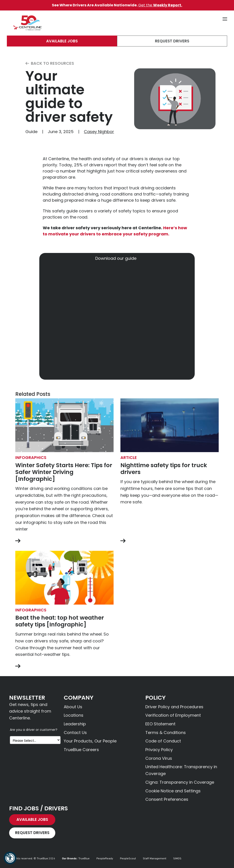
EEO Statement (160, 724)
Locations (74, 715)
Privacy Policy (159, 750)
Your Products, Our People (90, 741)
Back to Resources (50, 63)
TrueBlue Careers (81, 750)
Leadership (75, 724)
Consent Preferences (167, 799)
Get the (160, 5)
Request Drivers (172, 41)
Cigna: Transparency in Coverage (180, 782)
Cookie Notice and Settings (173, 791)
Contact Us (75, 733)
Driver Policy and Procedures (174, 707)
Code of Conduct (163, 741)
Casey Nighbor (99, 132)
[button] (10, 858)
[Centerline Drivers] (27, 23)
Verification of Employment (173, 715)
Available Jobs (62, 41)
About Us (73, 707)
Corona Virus (159, 758)
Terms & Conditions (166, 733)
